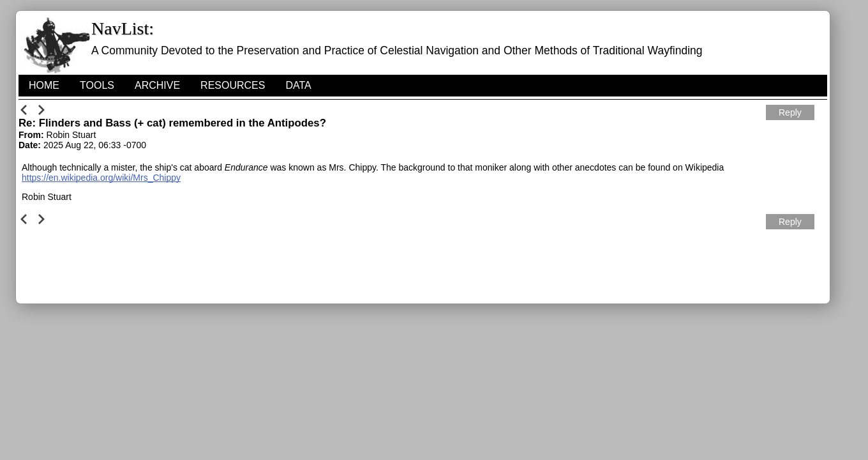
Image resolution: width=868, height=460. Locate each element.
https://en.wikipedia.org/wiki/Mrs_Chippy (101, 178)
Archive (157, 85)
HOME (44, 85)
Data (298, 85)
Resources (233, 85)
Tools (97, 85)
